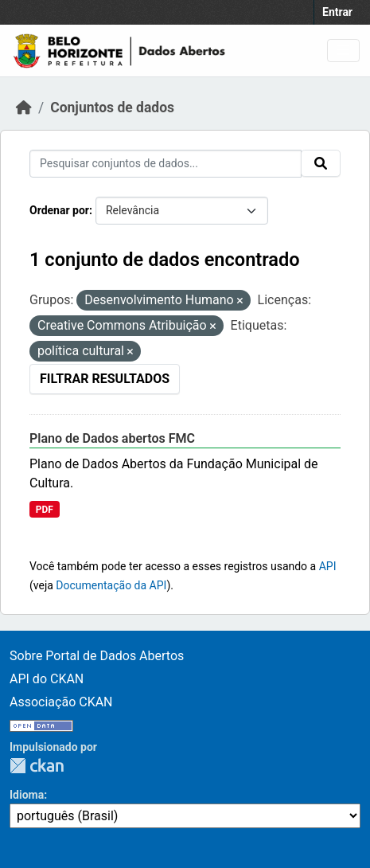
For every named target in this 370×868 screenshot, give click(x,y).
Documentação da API (111, 585)
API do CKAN (47, 679)
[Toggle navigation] (343, 51)
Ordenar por (59, 210)
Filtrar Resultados (105, 379)
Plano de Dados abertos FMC (112, 438)
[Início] (24, 108)
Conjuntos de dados (112, 108)
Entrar (337, 12)
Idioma (27, 795)
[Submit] (321, 163)
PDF (45, 510)
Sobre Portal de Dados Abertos (97, 656)
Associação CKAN (61, 702)
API (328, 566)
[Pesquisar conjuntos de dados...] (166, 164)
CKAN (37, 766)
